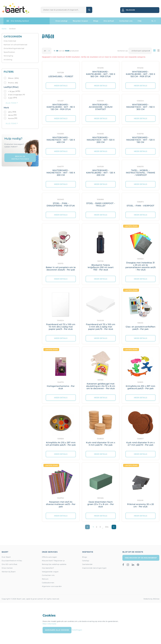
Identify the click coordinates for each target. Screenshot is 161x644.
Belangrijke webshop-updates (54, 564)
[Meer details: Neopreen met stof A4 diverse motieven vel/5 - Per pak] (61, 488)
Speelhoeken (9, 52)
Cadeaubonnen (48, 583)
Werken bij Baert (9, 572)
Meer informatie (49, 624)
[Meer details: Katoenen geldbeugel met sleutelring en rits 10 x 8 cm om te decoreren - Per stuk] (101, 371)
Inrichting (8, 60)
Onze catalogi (61, 21)
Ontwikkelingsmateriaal (14, 48)
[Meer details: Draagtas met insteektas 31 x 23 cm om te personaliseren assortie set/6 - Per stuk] (140, 250)
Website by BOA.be (151, 599)
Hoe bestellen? (48, 568)
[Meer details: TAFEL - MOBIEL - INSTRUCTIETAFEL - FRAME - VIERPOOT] (140, 171)
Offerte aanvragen (49, 557)
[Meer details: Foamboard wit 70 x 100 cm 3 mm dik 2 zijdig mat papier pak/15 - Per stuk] (101, 311)
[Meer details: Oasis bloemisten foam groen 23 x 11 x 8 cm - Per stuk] (101, 488)
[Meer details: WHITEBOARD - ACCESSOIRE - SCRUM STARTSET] (101, 105)
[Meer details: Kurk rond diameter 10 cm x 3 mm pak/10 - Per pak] (101, 429)
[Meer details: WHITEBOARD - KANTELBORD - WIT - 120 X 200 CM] (101, 171)
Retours (45, 579)
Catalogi (86, 561)
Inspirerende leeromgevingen (94, 568)
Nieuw (13, 78)
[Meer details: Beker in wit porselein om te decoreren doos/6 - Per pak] (61, 250)
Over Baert (6, 557)
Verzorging (8, 56)
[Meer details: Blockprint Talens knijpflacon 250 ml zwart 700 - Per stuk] (101, 250)
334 (107, 527)
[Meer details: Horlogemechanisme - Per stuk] (61, 371)
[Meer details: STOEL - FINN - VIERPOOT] (140, 202)
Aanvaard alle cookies (57, 630)
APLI (10, 112)
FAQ (140, 21)
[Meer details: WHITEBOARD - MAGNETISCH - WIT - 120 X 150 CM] (140, 138)
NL (154, 21)
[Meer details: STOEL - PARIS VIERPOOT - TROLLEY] (101, 202)
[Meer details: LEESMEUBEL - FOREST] (61, 72)
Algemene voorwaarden (52, 586)
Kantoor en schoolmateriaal (15, 45)
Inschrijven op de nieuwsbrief (141, 558)
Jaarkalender (87, 564)
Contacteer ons (126, 21)
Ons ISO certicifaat (10, 564)
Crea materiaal (10, 41)
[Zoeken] (64, 10)
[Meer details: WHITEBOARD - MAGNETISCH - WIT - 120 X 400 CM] (61, 138)
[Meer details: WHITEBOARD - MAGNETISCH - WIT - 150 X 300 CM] (140, 105)
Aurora (11, 118)
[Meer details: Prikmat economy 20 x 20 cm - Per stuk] (140, 488)
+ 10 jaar (12, 91)
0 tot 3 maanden (15, 95)
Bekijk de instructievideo (20, 158)
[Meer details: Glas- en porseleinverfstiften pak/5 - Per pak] (140, 311)
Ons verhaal (109, 21)
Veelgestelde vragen (50, 572)
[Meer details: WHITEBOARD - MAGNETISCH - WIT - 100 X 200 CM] (61, 171)
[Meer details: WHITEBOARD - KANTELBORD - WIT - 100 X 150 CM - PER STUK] (140, 72)
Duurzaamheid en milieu (12, 561)
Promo (13, 83)
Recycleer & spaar (80, 21)
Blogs (96, 21)
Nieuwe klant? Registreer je (53, 561)
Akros (11, 115)
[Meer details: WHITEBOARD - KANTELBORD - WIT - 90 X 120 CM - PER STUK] (61, 105)
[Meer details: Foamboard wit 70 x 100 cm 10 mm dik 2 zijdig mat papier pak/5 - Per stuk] (61, 311)
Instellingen (77, 630)
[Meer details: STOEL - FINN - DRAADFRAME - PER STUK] (61, 202)
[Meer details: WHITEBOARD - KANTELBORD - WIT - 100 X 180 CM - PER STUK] (101, 72)
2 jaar (10, 98)
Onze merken (7, 568)
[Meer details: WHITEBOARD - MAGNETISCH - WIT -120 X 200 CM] (101, 138)
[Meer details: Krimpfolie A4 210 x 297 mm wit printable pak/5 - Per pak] (61, 429)
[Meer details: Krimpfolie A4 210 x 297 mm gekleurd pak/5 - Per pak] (140, 371)
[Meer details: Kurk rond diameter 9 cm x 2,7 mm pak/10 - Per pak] (140, 429)
